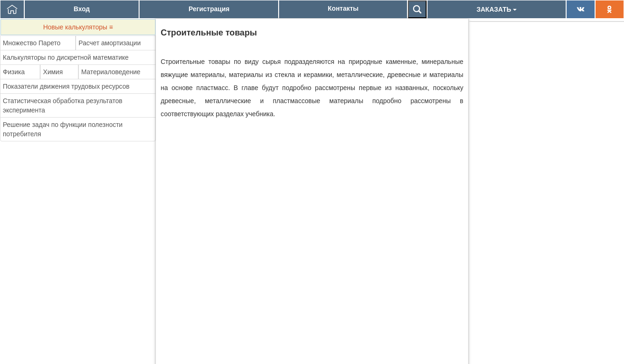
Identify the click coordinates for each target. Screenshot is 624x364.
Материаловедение (111, 72)
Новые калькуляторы (78, 27)
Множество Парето (32, 43)
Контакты (343, 8)
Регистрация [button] (209, 9)
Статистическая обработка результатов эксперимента (63, 105)
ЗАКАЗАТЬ (497, 9)
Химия (53, 72)
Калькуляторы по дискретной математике (66, 57)
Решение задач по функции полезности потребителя (63, 129)
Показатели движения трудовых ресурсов (66, 86)
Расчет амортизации (109, 43)
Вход (82, 9)
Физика (14, 72)
